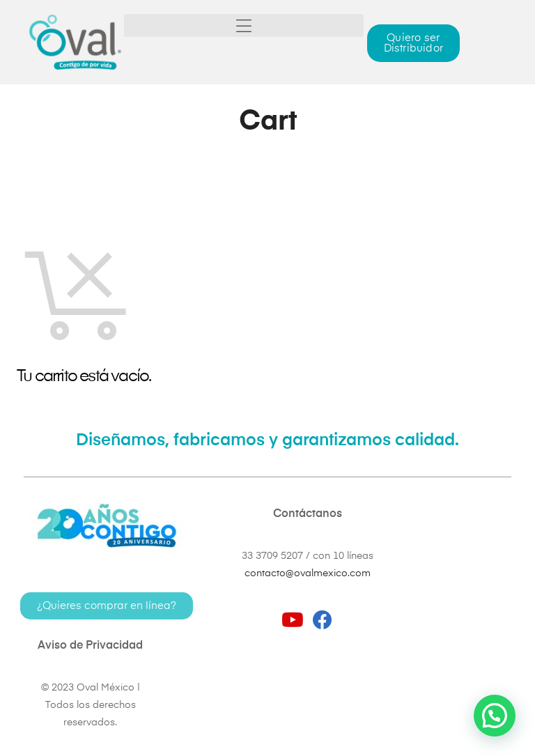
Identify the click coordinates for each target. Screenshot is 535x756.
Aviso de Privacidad (90, 646)
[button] (244, 25)
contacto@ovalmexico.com (308, 573)
